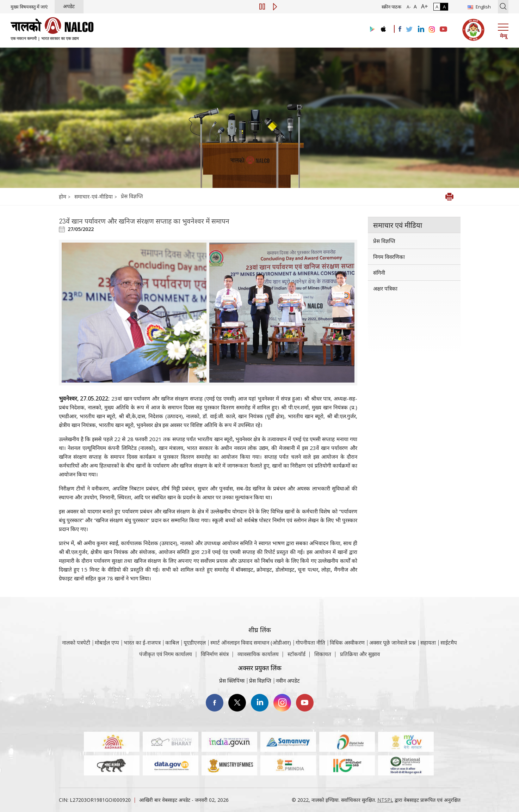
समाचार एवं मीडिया (398, 225)
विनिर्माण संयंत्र (215, 658)
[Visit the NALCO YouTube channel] (443, 30)
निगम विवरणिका (389, 257)
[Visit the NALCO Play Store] (371, 29)
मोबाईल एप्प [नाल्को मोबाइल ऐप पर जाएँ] (107, 652)
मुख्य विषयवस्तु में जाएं (29, 7)
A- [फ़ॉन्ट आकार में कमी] (409, 7)
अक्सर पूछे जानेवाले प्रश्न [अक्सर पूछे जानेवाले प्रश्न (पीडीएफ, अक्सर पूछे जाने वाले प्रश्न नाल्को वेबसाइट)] (393, 652)
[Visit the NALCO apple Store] (383, 27)
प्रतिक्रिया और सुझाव (360, 658)
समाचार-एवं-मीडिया (94, 196)
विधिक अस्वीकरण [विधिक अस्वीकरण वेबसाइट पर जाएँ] (347, 652)
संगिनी (379, 273)
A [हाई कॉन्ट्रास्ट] (444, 7)
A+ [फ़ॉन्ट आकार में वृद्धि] (423, 6)
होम (63, 196)
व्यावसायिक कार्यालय (258, 658)
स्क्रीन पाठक (391, 7)
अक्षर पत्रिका (385, 288)
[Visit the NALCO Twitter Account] (409, 30)
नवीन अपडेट (288, 680)
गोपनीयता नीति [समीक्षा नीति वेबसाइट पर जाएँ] (310, 652)
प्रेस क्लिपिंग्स (232, 680)
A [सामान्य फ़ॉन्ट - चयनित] (415, 7)
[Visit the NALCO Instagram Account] (432, 30)
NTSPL (385, 800)
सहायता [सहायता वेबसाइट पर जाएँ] (428, 652)
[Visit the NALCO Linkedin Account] (421, 29)
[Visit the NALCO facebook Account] (400, 29)
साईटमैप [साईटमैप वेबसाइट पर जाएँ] (449, 652)
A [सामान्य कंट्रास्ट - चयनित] (437, 7)
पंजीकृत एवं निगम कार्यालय (166, 658)
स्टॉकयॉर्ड (296, 658)
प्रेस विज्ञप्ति (132, 196)
